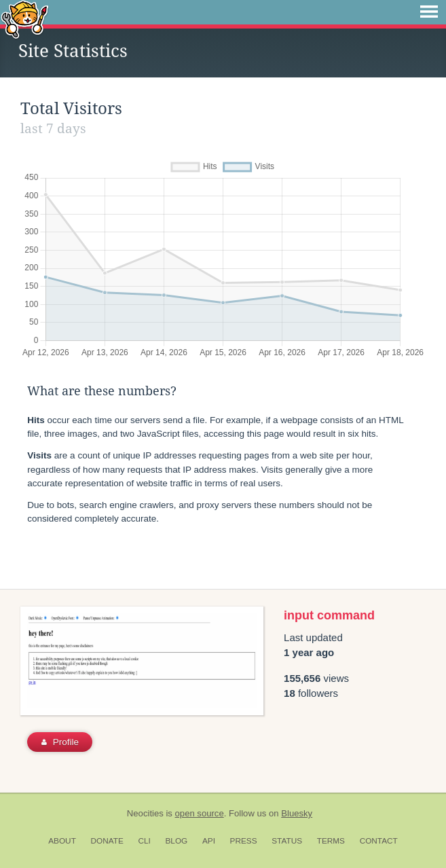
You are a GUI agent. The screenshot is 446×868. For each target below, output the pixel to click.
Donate (107, 841)
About (62, 841)
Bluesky (297, 813)
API (209, 841)
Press (244, 841)
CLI (144, 841)
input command (329, 615)
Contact (379, 841)
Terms (331, 841)
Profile (60, 742)
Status (287, 841)
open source (200, 813)
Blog (176, 841)
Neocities (145, 813)
